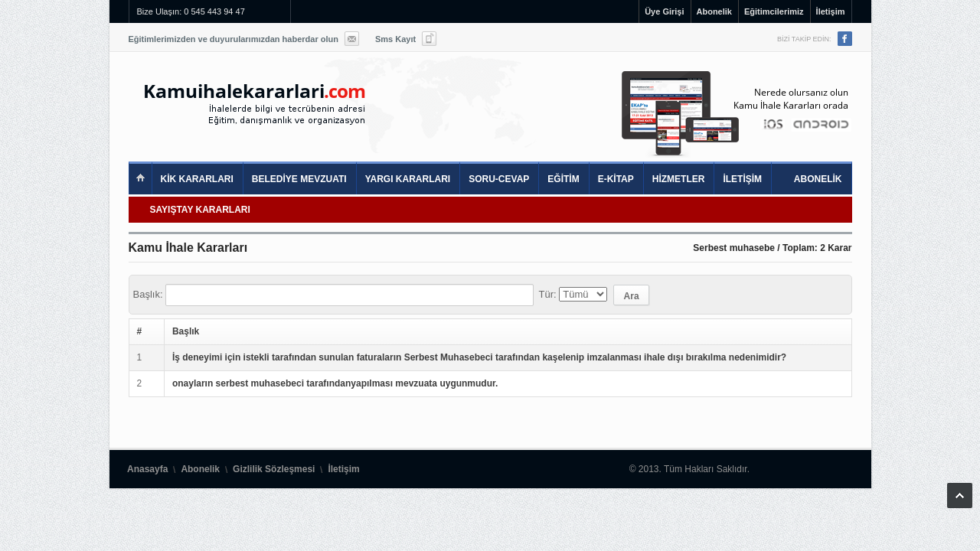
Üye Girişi (664, 11)
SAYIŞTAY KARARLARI (200, 210)
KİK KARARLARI (197, 179)
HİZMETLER (679, 179)
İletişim (831, 11)
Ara (632, 296)
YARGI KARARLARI (408, 179)
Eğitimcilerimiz (774, 11)
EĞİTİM (563, 179)
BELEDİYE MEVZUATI (299, 179)
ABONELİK (818, 179)
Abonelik (714, 11)
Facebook (845, 39)
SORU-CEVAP (499, 179)
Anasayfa (147, 469)
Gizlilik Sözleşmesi (274, 469)
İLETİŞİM (742, 179)
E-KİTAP (616, 179)
